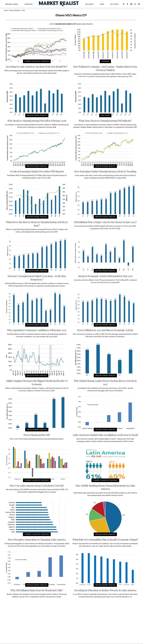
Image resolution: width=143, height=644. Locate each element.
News (102, 4)
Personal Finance (12, 4)
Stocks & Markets (15, 10)
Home (6, 10)
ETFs (23, 10)
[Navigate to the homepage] (59, 4)
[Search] (124, 4)
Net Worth (114, 4)
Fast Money (89, 4)
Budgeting (29, 4)
